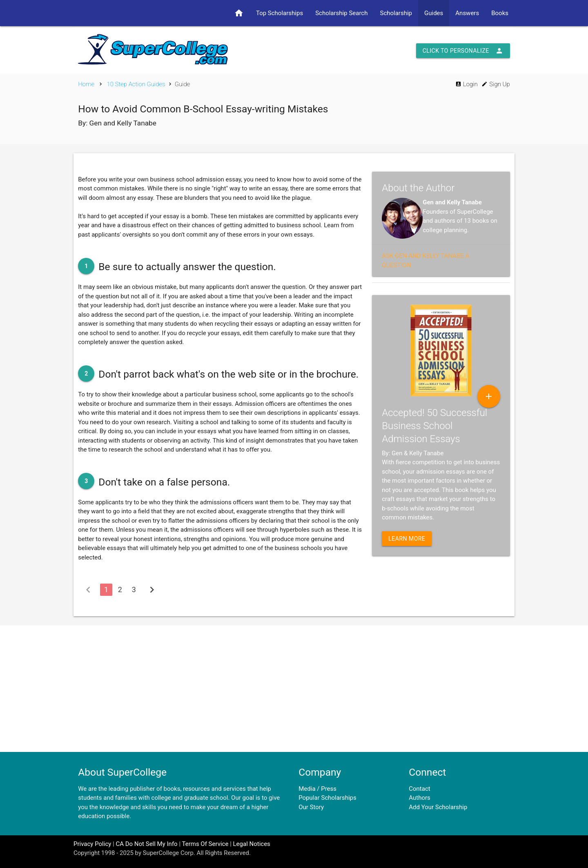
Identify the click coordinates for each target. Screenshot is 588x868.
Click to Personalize (463, 51)
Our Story (311, 807)
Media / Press (317, 789)
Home (86, 84)
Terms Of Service (205, 844)
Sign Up (496, 84)
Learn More (407, 539)
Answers (467, 13)
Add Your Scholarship (438, 807)
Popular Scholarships (327, 798)
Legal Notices (252, 844)
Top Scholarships (280, 13)
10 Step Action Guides (136, 84)
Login (467, 84)
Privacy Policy (92, 844)
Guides (434, 13)
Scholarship (396, 13)
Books (500, 13)
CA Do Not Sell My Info (146, 844)
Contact (419, 789)
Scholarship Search (341, 13)
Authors (420, 798)
